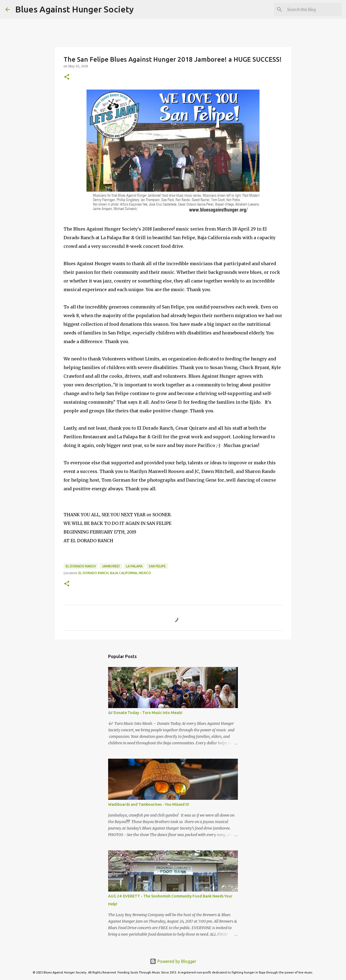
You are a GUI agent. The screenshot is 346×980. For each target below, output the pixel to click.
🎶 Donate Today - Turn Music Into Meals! (145, 713)
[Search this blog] (313, 9)
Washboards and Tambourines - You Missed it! (149, 804)
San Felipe (157, 566)
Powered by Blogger (173, 961)
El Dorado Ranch (81, 566)
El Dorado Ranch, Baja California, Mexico (115, 573)
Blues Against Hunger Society (74, 9)
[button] (67, 77)
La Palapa (134, 566)
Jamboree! (111, 566)
